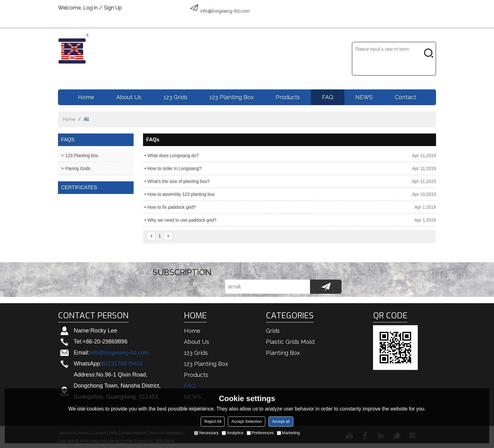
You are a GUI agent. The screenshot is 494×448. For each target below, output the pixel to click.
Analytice (233, 433)
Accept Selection (247, 421)
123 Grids (175, 97)
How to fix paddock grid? (172, 207)
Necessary (206, 433)
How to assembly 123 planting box (181, 194)
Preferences (260, 433)
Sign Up (113, 8)
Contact (405, 97)
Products (288, 97)
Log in (90, 8)
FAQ (328, 97)
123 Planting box (232, 97)
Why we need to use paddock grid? (182, 220)
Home (86, 97)
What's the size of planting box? (178, 181)
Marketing (288, 433)
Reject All (213, 421)
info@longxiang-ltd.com (119, 353)
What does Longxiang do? (173, 156)
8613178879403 (122, 364)
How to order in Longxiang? (174, 168)
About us (129, 97)
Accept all (281, 421)
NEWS (364, 97)
